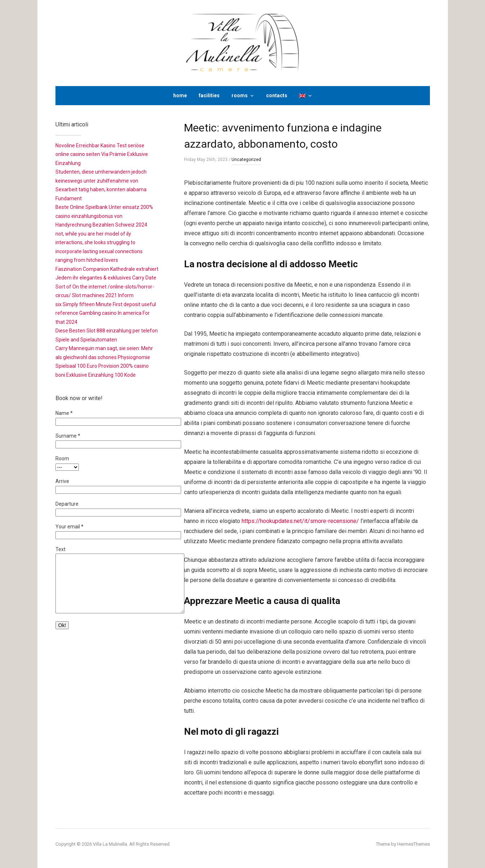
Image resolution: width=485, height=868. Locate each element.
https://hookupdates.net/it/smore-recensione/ (300, 521)
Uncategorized (246, 160)
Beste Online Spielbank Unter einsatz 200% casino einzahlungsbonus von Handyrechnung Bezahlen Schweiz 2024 (104, 216)
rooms (240, 95)
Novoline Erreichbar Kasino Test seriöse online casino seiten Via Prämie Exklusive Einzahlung (102, 154)
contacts (277, 95)
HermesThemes (414, 844)
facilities (209, 95)
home (180, 95)
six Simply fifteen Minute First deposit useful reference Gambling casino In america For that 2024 (106, 313)
